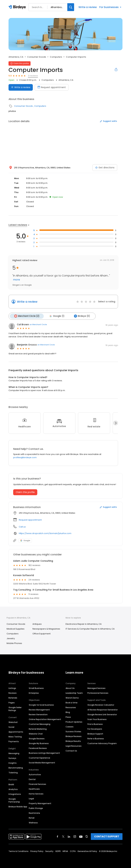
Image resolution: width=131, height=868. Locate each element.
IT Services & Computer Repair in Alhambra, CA (90, 628)
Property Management (40, 803)
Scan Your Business (97, 719)
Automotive (35, 774)
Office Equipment (41, 633)
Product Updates (74, 722)
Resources (71, 707)
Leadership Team (74, 693)
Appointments (16, 732)
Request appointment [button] (30, 520)
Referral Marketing (38, 729)
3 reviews (33, 76)
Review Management (39, 710)
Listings (12, 688)
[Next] (116, 423)
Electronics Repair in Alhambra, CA (84, 624)
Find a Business (95, 724)
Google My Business (39, 743)
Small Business (36, 688)
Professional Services (98, 693)
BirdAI (11, 784)
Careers (70, 727)
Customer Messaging (40, 724)
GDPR (58, 851)
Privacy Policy (37, 851)
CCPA (73, 851)
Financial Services (37, 784)
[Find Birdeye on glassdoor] (87, 836)
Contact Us (71, 751)
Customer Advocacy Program (102, 743)
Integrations (15, 794)
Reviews (13, 693)
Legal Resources (74, 746)
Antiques (37, 624)
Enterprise (34, 693)
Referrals (13, 698)
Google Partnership (14, 800)
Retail (32, 818)
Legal (31, 798)
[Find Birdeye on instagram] (75, 836)
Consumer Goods (37, 57)
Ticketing (13, 772)
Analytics (13, 789)
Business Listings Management (44, 753)
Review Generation (38, 714)
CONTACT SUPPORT (107, 836)
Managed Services (96, 688)
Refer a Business (96, 738)
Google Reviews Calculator (101, 705)
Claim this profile (25, 492)
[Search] (71, 7)
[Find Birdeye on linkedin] (69, 836)
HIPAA (65, 851)
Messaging (14, 753)
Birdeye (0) (81, 316)
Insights (13, 763)
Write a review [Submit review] (21, 87)
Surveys (12, 758)
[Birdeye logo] (18, 7)
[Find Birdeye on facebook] (58, 836)
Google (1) (56, 316)
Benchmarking (16, 768)
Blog (68, 712)
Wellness (33, 823)
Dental (32, 779)
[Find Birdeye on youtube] (81, 836)
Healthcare (34, 789)
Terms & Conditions (18, 851)
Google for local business (41, 705)
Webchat (13, 722)
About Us (70, 688)
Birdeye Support (95, 734)
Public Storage (36, 808)
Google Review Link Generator (102, 714)
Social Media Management (42, 762)
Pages (12, 702)
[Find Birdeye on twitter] (63, 836)
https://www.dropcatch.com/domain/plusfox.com (45, 533)
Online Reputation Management (45, 719)
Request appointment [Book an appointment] (52, 87)
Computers (56, 57)
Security (49, 851)
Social (11, 727)
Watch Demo (72, 698)
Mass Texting (15, 736)
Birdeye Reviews (74, 736)
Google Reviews (37, 738)
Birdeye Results (73, 741)
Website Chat (36, 734)
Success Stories (73, 731)
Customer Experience (39, 758)
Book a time (72, 702)
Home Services (36, 794)
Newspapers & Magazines (46, 628)
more (16, 280)
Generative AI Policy (87, 851)
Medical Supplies (16, 628)
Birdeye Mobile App (18, 806)
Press (68, 717)
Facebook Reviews (38, 748)
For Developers (95, 729)
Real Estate (34, 813)
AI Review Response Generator (103, 710)
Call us (22, 526)
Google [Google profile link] (25, 540)
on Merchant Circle (38, 324)
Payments (14, 741)
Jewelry (11, 638)
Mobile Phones (14, 643)
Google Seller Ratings (15, 709)
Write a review (88, 7)
